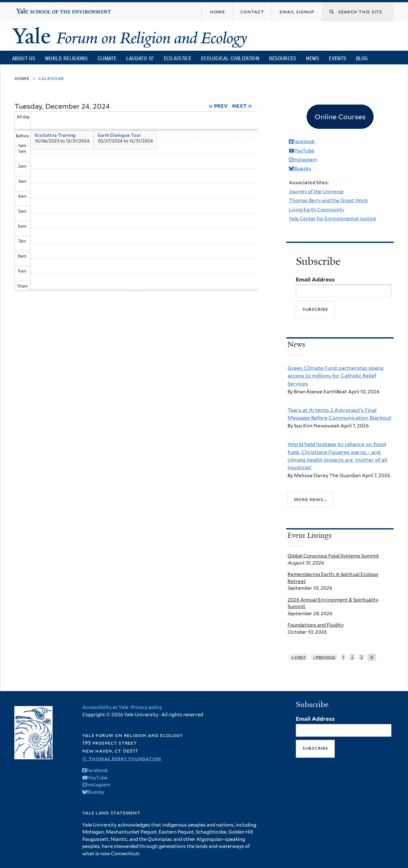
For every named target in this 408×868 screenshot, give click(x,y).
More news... (310, 499)
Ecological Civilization (230, 58)
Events (338, 58)
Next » (242, 106)
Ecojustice (178, 58)
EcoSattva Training (55, 135)
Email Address (315, 280)
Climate (107, 58)
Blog (362, 58)
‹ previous (324, 657)
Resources (283, 58)
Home (22, 78)
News (313, 58)
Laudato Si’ (140, 58)
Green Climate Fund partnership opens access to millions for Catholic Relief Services (335, 376)
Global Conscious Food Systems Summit (333, 556)
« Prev (219, 106)
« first (299, 657)
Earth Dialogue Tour (119, 135)
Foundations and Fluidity (316, 625)
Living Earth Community (317, 210)
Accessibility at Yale (105, 707)
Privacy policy (146, 707)
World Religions (66, 58)
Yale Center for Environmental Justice (332, 219)
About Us (24, 58)
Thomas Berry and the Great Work (328, 200)
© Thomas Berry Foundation (122, 759)
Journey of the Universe (316, 191)
